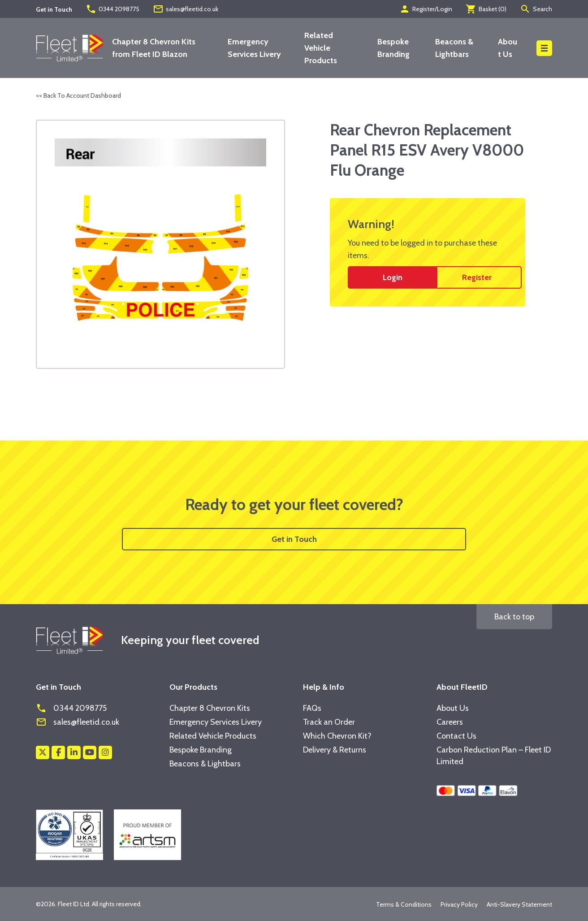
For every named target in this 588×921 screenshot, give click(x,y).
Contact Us (456, 736)
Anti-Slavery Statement (519, 904)
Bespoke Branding (201, 750)
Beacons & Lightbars (205, 764)
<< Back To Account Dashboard (78, 95)
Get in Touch (294, 539)
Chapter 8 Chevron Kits (210, 708)
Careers (450, 722)
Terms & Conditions (404, 904)
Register (477, 277)
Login (393, 277)
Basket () (486, 9)
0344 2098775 (112, 9)
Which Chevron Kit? (337, 736)
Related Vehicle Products (321, 48)
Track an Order (329, 722)
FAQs (312, 708)
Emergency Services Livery (216, 722)
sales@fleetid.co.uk (186, 9)
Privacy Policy (459, 904)
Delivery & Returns (335, 750)
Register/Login (426, 9)
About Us (453, 708)
